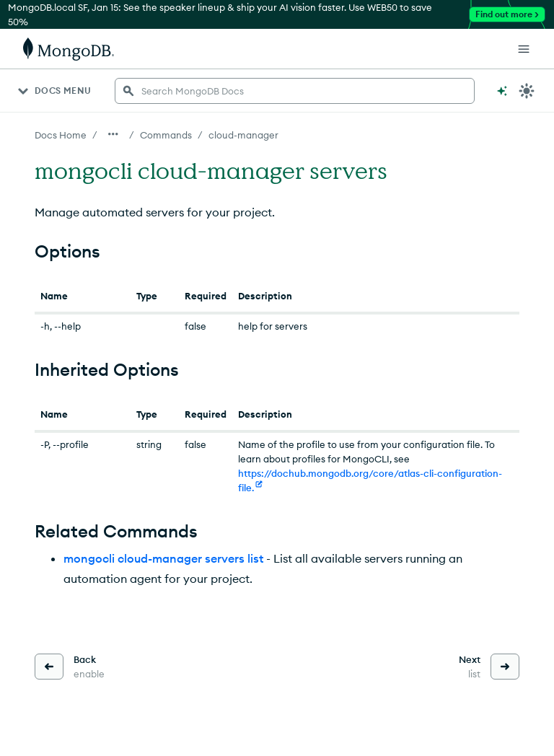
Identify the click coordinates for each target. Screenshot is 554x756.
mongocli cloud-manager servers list (163, 558)
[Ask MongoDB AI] (502, 91)
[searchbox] (295, 91)
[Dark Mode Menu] (527, 91)
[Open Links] (524, 49)
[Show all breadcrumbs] (113, 134)
